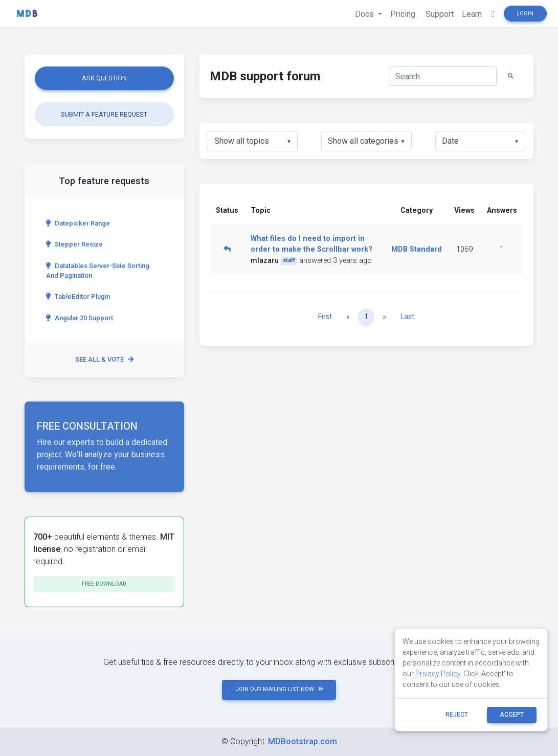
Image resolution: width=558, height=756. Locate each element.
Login (525, 14)
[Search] (443, 76)
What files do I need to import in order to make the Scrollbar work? (311, 244)
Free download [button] (104, 584)
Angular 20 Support (80, 318)
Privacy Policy (438, 674)
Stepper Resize (74, 244)
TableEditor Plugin (78, 296)
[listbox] (253, 141)
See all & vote (104, 359)
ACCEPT (512, 715)
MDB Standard (417, 249)
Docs (365, 14)
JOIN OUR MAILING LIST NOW (279, 689)
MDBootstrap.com (303, 741)
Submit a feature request (104, 114)
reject (457, 715)
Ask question (104, 78)
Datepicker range (78, 223)
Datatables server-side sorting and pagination (98, 271)
